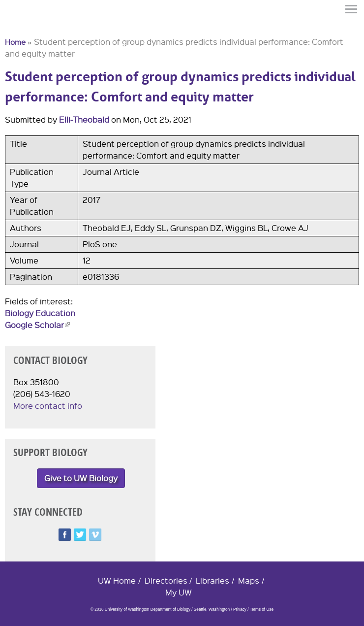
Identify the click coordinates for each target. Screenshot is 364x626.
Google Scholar (37, 325)
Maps (249, 580)
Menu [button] (352, 9)
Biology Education (40, 313)
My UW (179, 592)
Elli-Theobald (84, 119)
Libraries (212, 580)
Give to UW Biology (81, 478)
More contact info (48, 406)
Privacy (240, 610)
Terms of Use (262, 610)
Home (15, 42)
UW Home (117, 580)
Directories (166, 580)
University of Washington (23, 26)
